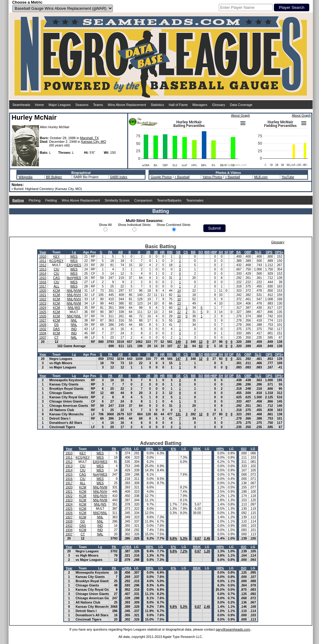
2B (148, 252)
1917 (43, 286)
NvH (70, 278)
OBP (248, 252)
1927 (43, 320)
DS (56, 325)
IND (74, 329)
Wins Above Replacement (127, 105)
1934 (43, 333)
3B (156, 252)
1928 (43, 325)
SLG (258, 252)
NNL (70, 290)
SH (221, 252)
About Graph (240, 115)
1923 (43, 303)
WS (77, 308)
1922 (43, 299)
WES (74, 256)
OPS (269, 252)
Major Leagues (60, 105)
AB (120, 252)
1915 (43, 278)
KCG (53, 261)
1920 (43, 290)
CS (186, 252)
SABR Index (119, 177)
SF (226, 252)
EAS (70, 265)
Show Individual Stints (134, 225)
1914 (43, 273)
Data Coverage (241, 105)
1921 (43, 295)
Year (43, 252)
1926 (43, 316)
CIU (56, 269)
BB (193, 252)
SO (201, 252)
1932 (43, 329)
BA (238, 252)
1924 (43, 308)
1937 (43, 337)
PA (110, 252)
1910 (43, 256)
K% (173, 449)
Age (86, 252)
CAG (56, 278)
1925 (43, 312)
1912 (43, 265)
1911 (43, 261)
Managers (200, 105)
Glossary (218, 105)
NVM (77, 290)
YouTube (288, 177)
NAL (74, 337)
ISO (244, 449)
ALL (56, 286)
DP (231, 252)
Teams (98, 105)
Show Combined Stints (174, 225)
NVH (78, 295)
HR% (220, 449)
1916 (43, 282)
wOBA (127, 449)
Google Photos (161, 177)
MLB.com (261, 177)
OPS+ (279, 252)
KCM (56, 290)
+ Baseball (182, 177)
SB (178, 252)
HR (162, 252)
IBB (207, 252)
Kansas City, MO (94, 142)
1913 (43, 269)
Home (39, 105)
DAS (57, 329)
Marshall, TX (89, 138)
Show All (105, 225)
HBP (214, 252)
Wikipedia (26, 177)
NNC (70, 316)
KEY (56, 256)
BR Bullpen (54, 177)
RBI (170, 252)
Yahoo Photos (212, 177)
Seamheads (21, 105)
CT (56, 337)
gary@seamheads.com (233, 629)
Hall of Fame (178, 105)
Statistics (157, 105)
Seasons (82, 105)
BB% (150, 449)
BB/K (197, 449)
